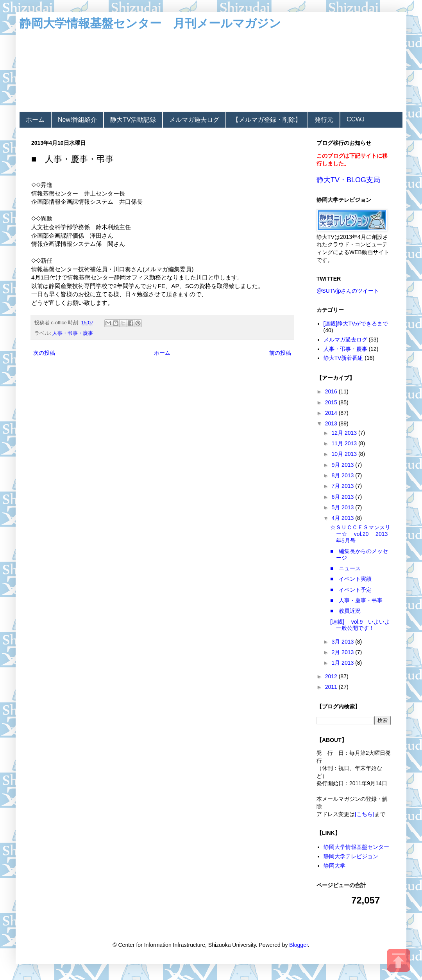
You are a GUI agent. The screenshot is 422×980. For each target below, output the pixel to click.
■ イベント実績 (351, 579)
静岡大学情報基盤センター (356, 847)
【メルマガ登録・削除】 (267, 120)
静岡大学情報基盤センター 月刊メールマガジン (150, 23)
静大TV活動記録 (133, 120)
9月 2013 (343, 465)
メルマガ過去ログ (194, 120)
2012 (332, 676)
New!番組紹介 (77, 120)
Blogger (298, 945)
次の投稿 (44, 353)
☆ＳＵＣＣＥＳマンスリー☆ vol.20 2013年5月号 (360, 534)
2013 (332, 423)
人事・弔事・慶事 (73, 333)
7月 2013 (343, 486)
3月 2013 (343, 642)
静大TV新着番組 (343, 358)
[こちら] (365, 814)
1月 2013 (343, 663)
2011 (332, 687)
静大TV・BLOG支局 (348, 180)
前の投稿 (280, 353)
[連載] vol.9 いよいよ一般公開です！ (360, 625)
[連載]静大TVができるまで (356, 324)
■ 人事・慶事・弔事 (356, 600)
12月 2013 (345, 433)
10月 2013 (345, 454)
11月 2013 (345, 443)
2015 (332, 402)
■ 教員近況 (345, 611)
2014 (332, 413)
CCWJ (356, 119)
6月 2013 (343, 497)
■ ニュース (345, 568)
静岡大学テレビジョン (351, 856)
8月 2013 (343, 475)
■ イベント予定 (351, 590)
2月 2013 (343, 652)
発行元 (324, 120)
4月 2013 (343, 518)
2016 (332, 391)
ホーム (35, 120)
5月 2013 (343, 507)
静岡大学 (334, 866)
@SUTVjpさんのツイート (348, 291)
